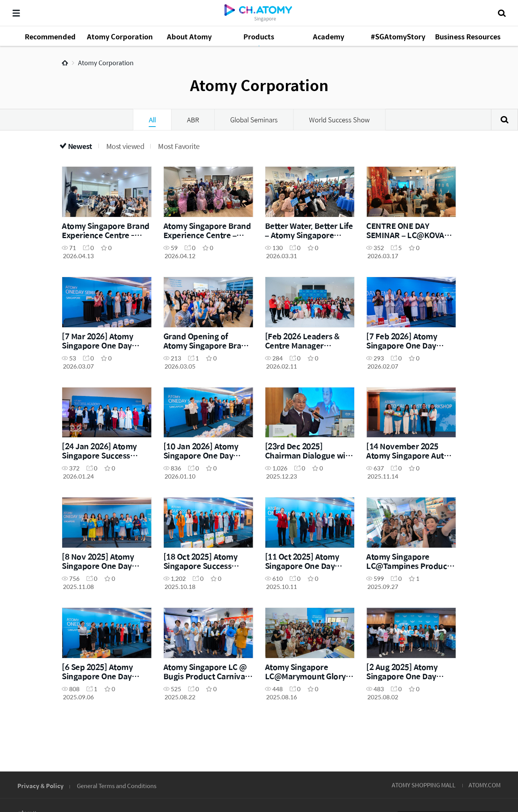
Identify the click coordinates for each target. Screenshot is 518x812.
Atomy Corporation (106, 63)
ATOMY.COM (485, 785)
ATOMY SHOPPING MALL (424, 785)
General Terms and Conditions (117, 786)
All (152, 120)
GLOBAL (480, 738)
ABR (193, 120)
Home (65, 63)
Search (504, 120)
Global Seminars (254, 120)
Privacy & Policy (41, 786)
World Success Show (339, 120)
